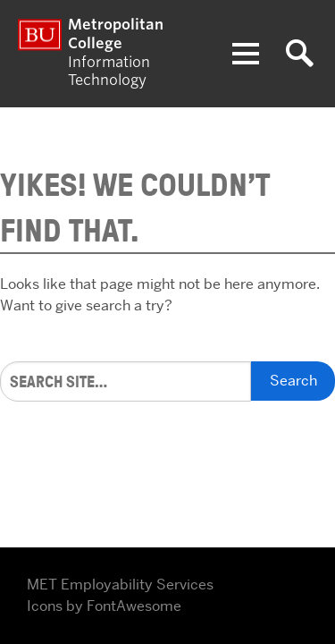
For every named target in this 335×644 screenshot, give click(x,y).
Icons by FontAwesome (104, 606)
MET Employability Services (120, 585)
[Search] (126, 381)
